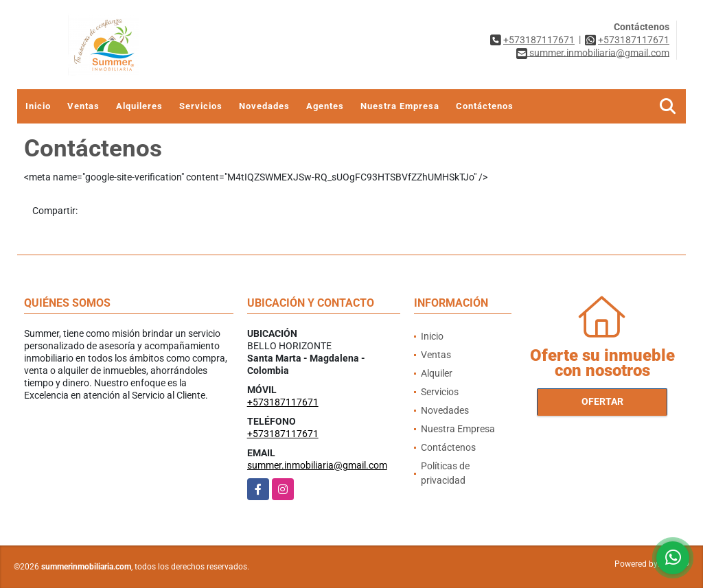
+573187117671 (539, 40)
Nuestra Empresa (400, 106)
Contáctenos (485, 106)
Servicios (201, 106)
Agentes (325, 106)
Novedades (264, 106)
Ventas (83, 106)
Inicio (38, 106)
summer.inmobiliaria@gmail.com (317, 465)
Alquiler (437, 373)
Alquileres (139, 106)
